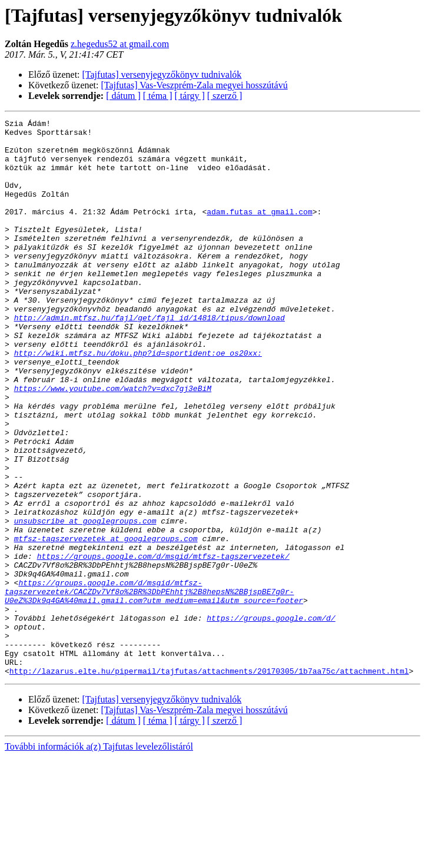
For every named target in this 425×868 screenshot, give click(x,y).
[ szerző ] (225, 96)
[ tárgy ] (190, 96)
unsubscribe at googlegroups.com (85, 602)
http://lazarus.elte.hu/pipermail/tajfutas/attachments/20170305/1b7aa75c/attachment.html (209, 782)
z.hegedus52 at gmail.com (120, 44)
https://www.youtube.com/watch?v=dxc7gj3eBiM (113, 443)
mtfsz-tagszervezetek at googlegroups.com (106, 623)
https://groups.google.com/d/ (271, 718)
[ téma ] (158, 96)
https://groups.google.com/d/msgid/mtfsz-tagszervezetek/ (163, 644)
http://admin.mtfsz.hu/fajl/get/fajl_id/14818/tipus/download (150, 358)
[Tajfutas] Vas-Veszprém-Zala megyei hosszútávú (195, 85)
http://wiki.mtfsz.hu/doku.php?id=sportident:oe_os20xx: (138, 400)
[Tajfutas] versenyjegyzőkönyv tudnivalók (162, 74)
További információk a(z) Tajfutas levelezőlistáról (99, 858)
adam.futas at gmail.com (259, 231)
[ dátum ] (123, 96)
